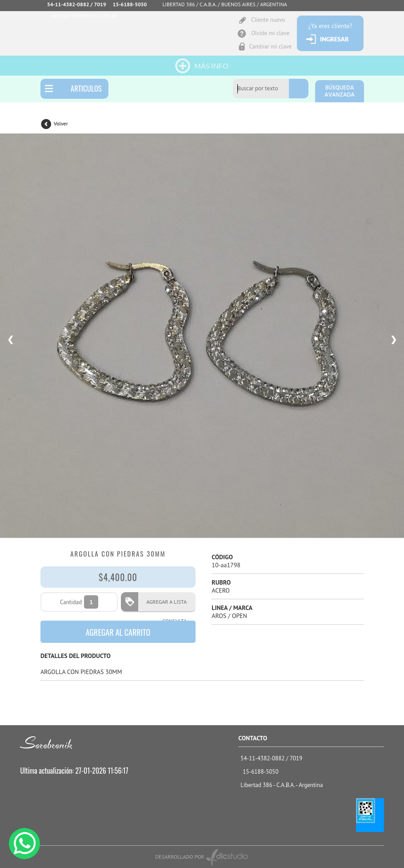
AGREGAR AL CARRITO (118, 632)
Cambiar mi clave (270, 46)
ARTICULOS (86, 88)
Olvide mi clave (270, 33)
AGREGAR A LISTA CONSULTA (164, 605)
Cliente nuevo (268, 20)
